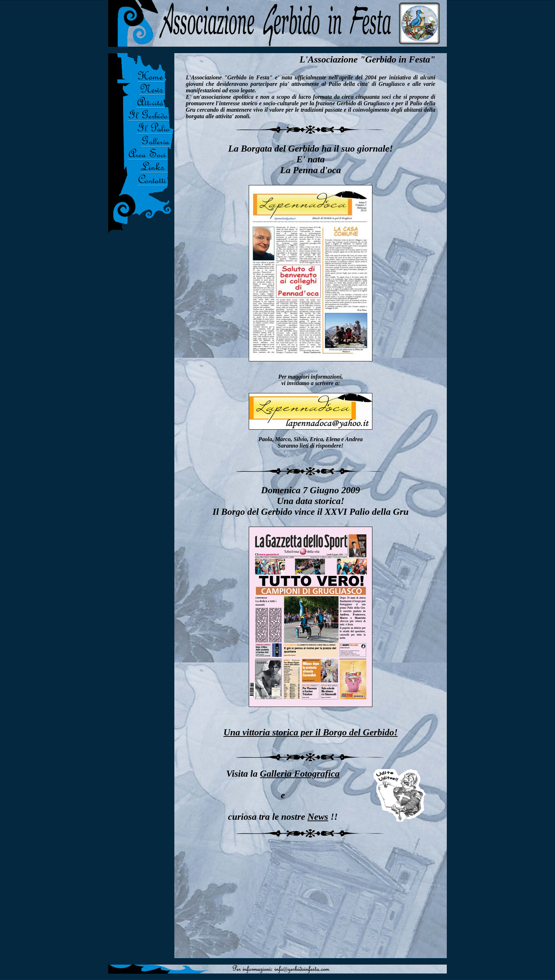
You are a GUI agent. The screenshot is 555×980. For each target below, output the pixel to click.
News (318, 817)
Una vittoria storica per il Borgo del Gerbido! (311, 732)
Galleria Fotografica (300, 774)
